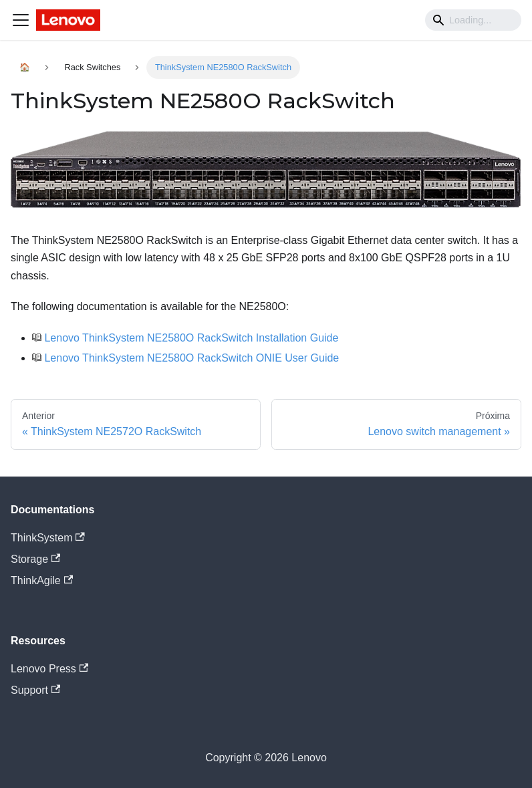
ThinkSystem (48, 538)
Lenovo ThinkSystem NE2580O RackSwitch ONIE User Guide (191, 358)
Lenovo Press (49, 669)
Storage (35, 559)
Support (35, 690)
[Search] (473, 20)
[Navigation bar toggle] (21, 20)
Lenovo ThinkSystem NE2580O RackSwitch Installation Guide (191, 338)
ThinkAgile (42, 580)
